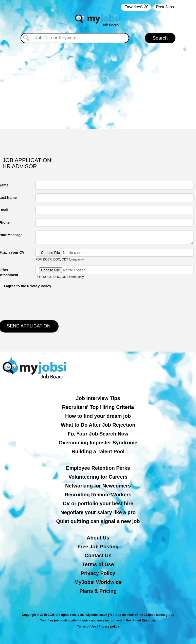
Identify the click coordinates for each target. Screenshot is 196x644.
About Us (98, 538)
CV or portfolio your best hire (98, 503)
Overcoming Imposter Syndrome (98, 443)
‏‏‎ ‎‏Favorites (136, 7)
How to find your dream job (98, 416)
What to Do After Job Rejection (98, 425)
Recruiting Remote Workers (98, 495)
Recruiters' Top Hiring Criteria (98, 407)
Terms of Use (98, 564)
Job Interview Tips (98, 398)
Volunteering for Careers (98, 477)
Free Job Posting (98, 547)
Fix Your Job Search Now (98, 434)
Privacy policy (109, 626)
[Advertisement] (98, 86)
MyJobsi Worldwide (98, 582)
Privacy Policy (98, 573)
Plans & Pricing (98, 591)
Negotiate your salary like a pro (98, 512)
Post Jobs (165, 7)
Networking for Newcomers (98, 486)
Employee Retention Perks (98, 468)
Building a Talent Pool (98, 451)
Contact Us (98, 555)
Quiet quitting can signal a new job (98, 521)
